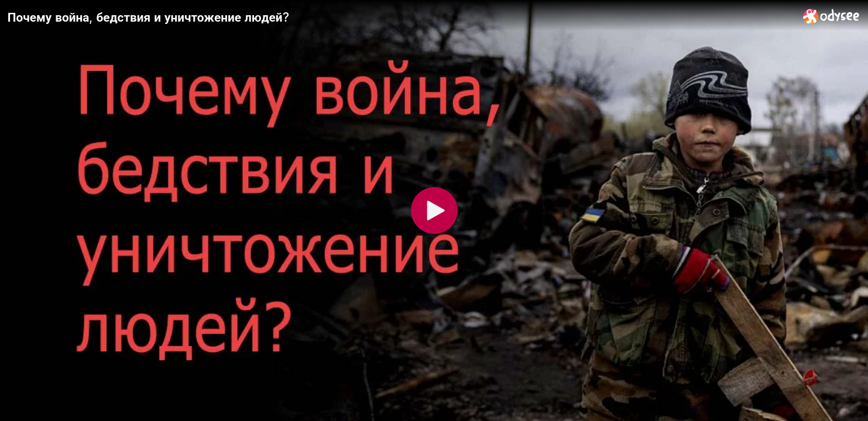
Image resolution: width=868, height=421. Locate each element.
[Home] (831, 16)
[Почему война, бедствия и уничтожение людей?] (401, 17)
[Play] (434, 210)
